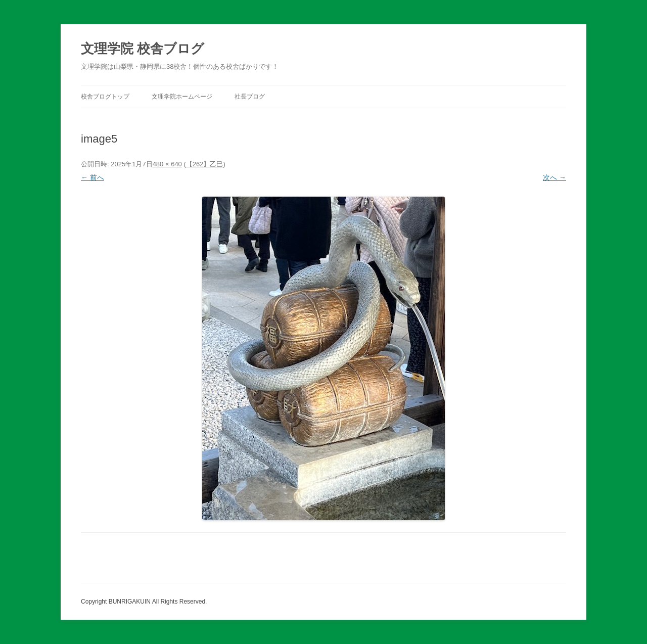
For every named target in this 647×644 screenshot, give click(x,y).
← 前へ (93, 177)
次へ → (554, 177)
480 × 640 (167, 164)
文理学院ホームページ (182, 97)
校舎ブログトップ (105, 97)
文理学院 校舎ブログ (143, 49)
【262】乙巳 (205, 164)
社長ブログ (250, 97)
